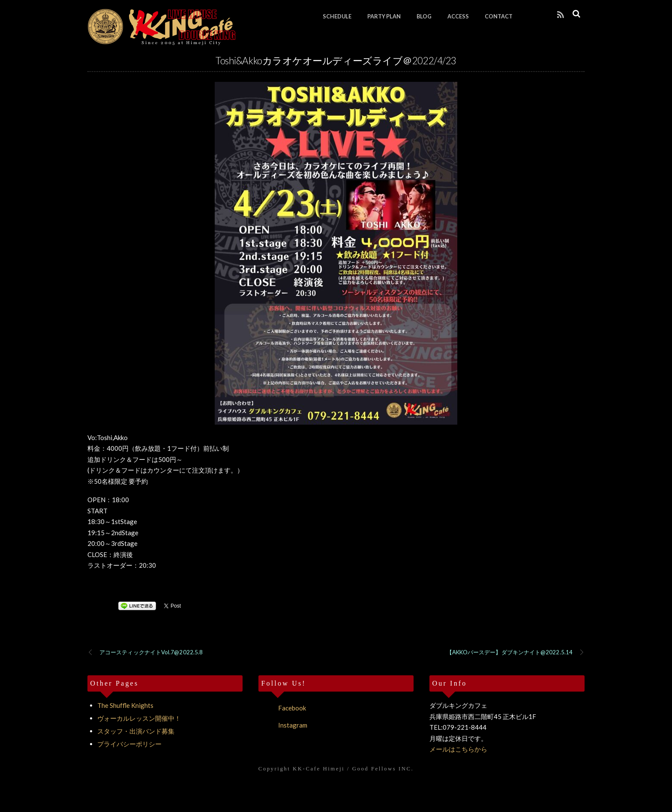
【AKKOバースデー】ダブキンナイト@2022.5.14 (516, 653)
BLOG (424, 16)
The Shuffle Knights (125, 705)
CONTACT (499, 16)
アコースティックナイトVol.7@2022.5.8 (145, 653)
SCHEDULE (337, 16)
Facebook (282, 708)
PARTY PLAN (384, 16)
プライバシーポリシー (129, 744)
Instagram (283, 725)
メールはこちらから (458, 749)
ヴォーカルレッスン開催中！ (139, 718)
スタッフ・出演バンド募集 (136, 731)
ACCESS (458, 16)
